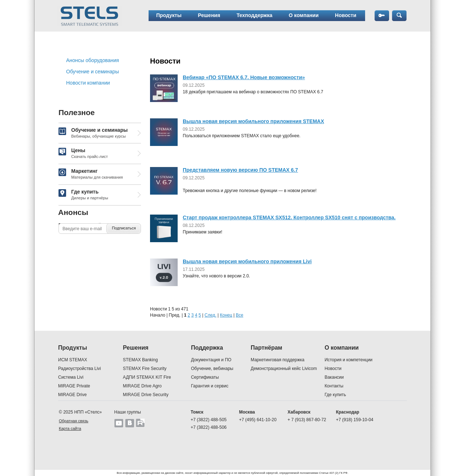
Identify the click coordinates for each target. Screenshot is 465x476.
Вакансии (334, 377)
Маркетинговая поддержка (278, 360)
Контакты (334, 386)
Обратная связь (74, 421)
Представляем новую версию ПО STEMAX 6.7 (240, 170)
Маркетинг (91, 174)
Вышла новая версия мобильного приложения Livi (247, 261)
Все (240, 315)
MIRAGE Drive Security (145, 395)
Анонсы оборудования (92, 60)
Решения (209, 15)
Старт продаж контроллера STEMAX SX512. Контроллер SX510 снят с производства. (289, 217)
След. (210, 315)
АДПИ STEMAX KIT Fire (147, 377)
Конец (226, 315)
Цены (83, 154)
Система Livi (71, 377)
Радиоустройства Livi (80, 369)
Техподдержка (254, 15)
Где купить (83, 195)
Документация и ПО (211, 360)
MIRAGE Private (74, 386)
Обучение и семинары (92, 72)
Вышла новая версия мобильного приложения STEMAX (253, 121)
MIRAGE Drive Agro (142, 386)
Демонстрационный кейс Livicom (284, 369)
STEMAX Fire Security (145, 369)
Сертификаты (205, 377)
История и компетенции (348, 360)
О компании (304, 15)
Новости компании (88, 83)
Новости (346, 15)
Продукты (169, 15)
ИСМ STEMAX (73, 360)
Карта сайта (70, 428)
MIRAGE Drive (72, 395)
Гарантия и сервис (210, 386)
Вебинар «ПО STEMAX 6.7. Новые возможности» (244, 77)
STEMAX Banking (140, 360)
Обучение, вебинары (212, 369)
